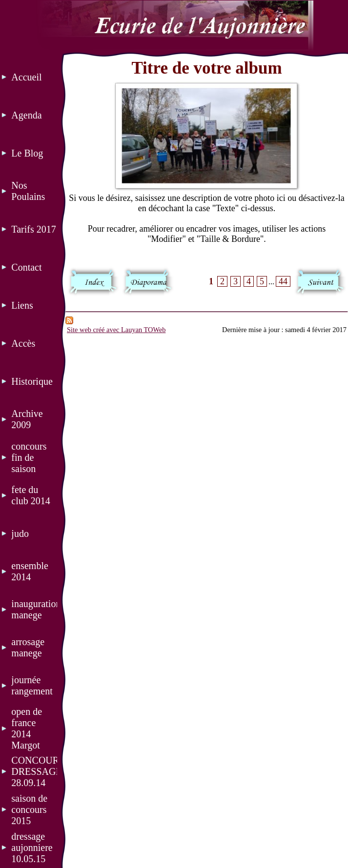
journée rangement (32, 685)
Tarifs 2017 (33, 229)
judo (20, 533)
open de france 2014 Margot (27, 728)
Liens (22, 305)
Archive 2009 (27, 419)
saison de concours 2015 (29, 809)
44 (283, 281)
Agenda (26, 115)
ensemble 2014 (30, 571)
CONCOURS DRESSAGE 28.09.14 (34, 771)
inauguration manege (34, 609)
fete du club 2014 (31, 495)
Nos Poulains (28, 191)
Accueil (26, 77)
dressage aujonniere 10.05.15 (32, 848)
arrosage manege (28, 647)
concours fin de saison (29, 457)
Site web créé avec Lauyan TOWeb (116, 330)
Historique (32, 381)
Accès (23, 343)
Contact (26, 267)
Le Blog (27, 153)
